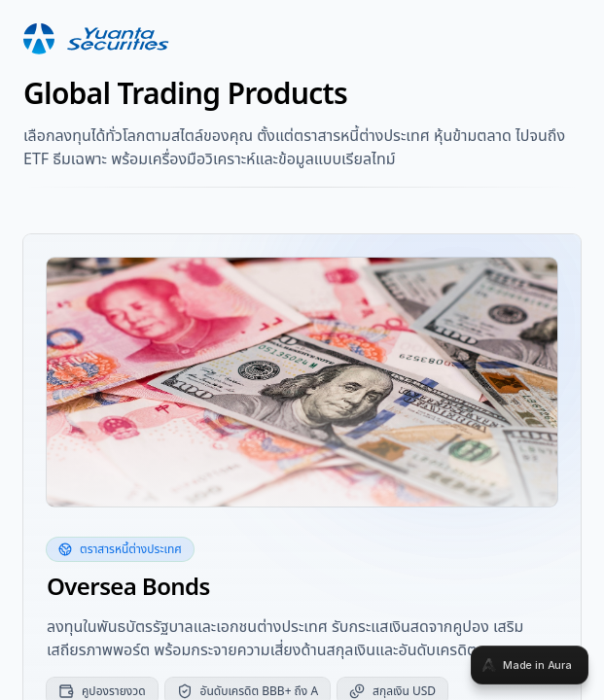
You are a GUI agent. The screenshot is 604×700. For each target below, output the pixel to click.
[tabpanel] (302, 350)
